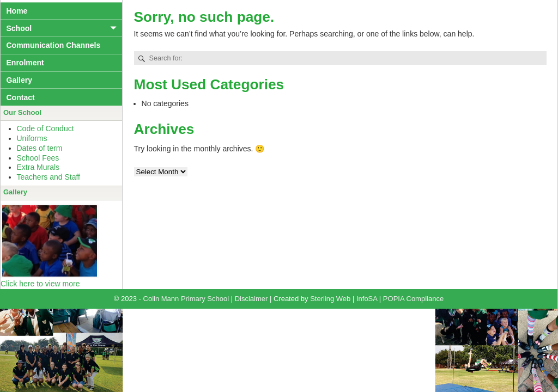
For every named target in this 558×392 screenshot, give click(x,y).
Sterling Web (330, 299)
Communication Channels (54, 45)
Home (17, 11)
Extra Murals (38, 167)
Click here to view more (40, 284)
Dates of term (40, 148)
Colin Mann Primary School (186, 299)
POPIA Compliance (413, 299)
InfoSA (367, 299)
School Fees (38, 158)
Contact (21, 97)
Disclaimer (251, 299)
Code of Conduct (46, 128)
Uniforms (32, 138)
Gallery (19, 80)
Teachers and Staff (48, 177)
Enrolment (25, 63)
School (19, 28)
